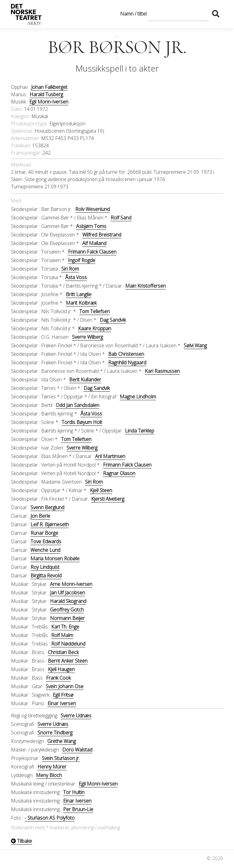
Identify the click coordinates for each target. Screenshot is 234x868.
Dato (16, 109)
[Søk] (178, 14)
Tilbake (21, 841)
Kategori (20, 116)
